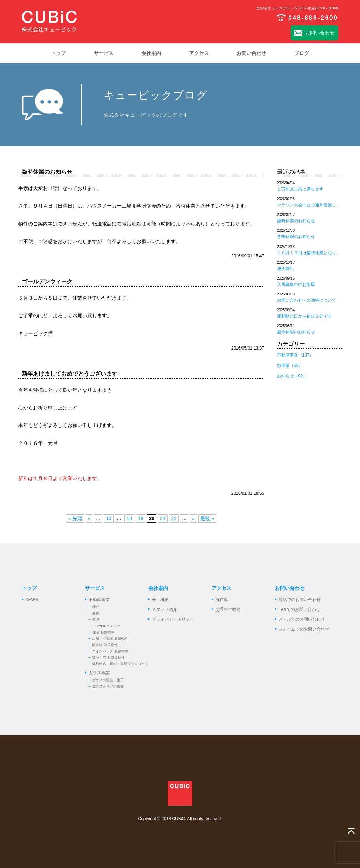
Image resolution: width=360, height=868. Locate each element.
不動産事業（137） (295, 355)
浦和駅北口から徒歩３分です (304, 316)
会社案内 (158, 588)
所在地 (221, 600)
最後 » (207, 518)
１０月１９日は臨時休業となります (311, 253)
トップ (29, 588)
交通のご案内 (228, 609)
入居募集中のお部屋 (296, 285)
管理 (96, 620)
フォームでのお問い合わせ (304, 629)
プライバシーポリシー (173, 619)
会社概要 (160, 600)
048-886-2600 (307, 18)
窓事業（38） (290, 365)
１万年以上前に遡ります (300, 189)
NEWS (32, 600)
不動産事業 (99, 600)
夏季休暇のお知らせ (296, 332)
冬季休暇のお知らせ (296, 237)
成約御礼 (285, 269)
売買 (96, 613)
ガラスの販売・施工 (108, 680)
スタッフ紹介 (165, 609)
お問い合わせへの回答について (307, 300)
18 (129, 518)
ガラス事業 (99, 673)
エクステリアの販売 (108, 686)
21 (163, 518)
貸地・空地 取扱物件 (108, 658)
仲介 (96, 607)
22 (174, 518)
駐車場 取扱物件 (105, 645)
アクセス (221, 588)
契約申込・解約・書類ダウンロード (120, 664)
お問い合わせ (314, 33)
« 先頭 (75, 518)
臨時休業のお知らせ (296, 221)
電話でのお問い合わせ (300, 600)
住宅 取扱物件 (103, 632)
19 (141, 518)
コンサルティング (106, 626)
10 (109, 518)
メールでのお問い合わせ (302, 619)
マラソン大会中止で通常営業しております (317, 205)
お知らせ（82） (292, 376)
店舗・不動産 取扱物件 (110, 639)
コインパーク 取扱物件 (110, 651)
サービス (95, 588)
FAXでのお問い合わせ (299, 609)
